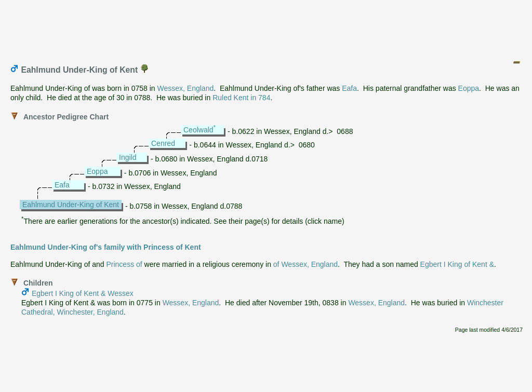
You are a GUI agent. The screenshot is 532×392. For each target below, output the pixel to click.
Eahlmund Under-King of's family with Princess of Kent (106, 247)
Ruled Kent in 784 (241, 98)
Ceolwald (198, 130)
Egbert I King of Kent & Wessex (83, 293)
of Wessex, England (305, 264)
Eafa (349, 88)
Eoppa (469, 88)
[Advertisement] (267, 28)
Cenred (163, 143)
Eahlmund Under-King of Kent (71, 205)
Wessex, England (186, 88)
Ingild (128, 157)
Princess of (124, 264)
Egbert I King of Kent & (457, 264)
